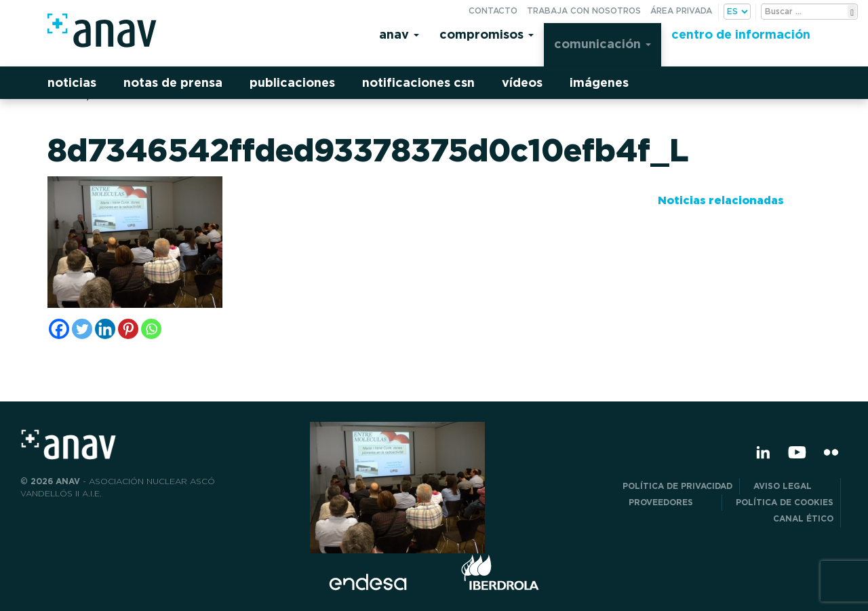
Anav (399, 34)
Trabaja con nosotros (584, 11)
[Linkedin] (105, 329)
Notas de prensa (173, 82)
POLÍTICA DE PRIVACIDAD (677, 486)
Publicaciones (292, 82)
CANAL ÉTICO (803, 518)
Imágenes (599, 82)
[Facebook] (59, 329)
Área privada (681, 11)
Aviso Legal (793, 486)
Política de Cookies (785, 502)
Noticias (72, 82)
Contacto (493, 11)
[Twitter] (82, 329)
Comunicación (603, 44)
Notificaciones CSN (418, 82)
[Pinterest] (128, 329)
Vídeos (522, 82)
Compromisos (487, 34)
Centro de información (741, 34)
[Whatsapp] (151, 329)
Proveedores (672, 502)
